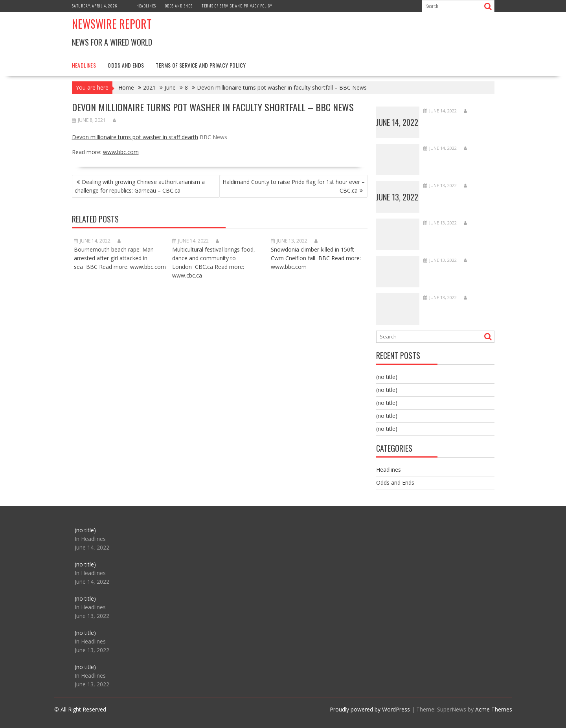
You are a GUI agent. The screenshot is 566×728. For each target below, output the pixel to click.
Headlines (146, 6)
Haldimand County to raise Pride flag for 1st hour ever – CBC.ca (294, 186)
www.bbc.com (121, 152)
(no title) (387, 377)
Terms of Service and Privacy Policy (237, 6)
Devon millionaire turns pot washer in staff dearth (135, 137)
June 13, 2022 (397, 197)
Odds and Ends (179, 6)
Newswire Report (112, 24)
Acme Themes (494, 709)
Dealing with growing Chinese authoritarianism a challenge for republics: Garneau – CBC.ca (140, 186)
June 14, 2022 (397, 122)
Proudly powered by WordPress (370, 709)
